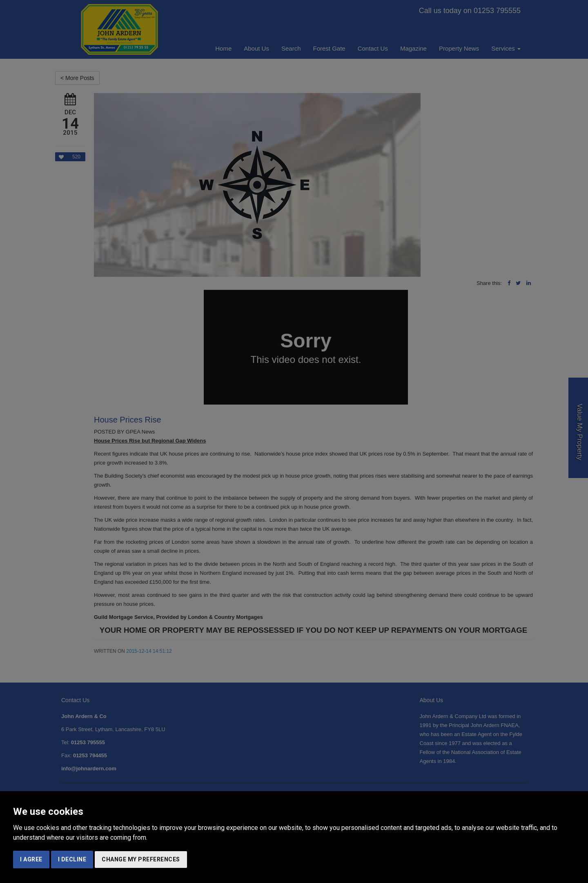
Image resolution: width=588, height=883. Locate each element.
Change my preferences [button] (141, 859)
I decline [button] (72, 859)
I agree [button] (31, 859)
